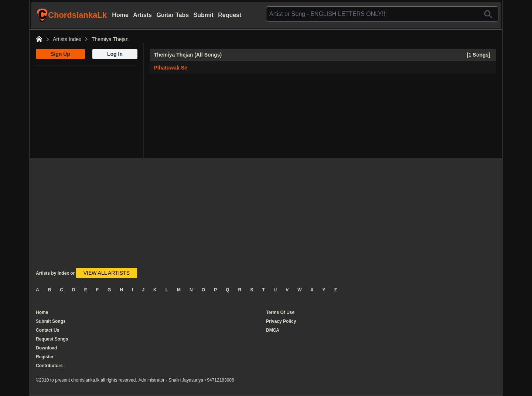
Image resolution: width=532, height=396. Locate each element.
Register (45, 357)
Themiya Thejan (110, 39)
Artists (142, 15)
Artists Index (67, 39)
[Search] (488, 14)
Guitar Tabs (173, 15)
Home (120, 15)
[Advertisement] (87, 112)
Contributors (49, 366)
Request (230, 15)
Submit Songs (51, 321)
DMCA (273, 330)
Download (46, 348)
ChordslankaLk (72, 15)
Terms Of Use (280, 312)
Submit (204, 15)
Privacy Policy (281, 321)
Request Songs (52, 339)
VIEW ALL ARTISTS (107, 273)
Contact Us (47, 330)
